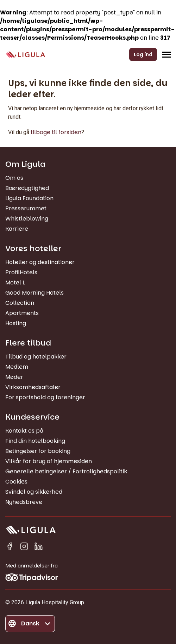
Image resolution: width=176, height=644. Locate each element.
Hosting (16, 323)
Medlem (17, 367)
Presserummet (26, 208)
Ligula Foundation (29, 198)
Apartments (22, 313)
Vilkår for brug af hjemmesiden (49, 461)
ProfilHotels (21, 272)
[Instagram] (24, 548)
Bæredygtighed (27, 188)
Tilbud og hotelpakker (36, 357)
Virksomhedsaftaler (33, 387)
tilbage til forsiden (56, 132)
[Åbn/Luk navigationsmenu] (166, 54)
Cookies (16, 482)
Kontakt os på (24, 431)
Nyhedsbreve (24, 502)
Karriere (17, 229)
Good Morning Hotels (34, 293)
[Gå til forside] (25, 55)
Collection (20, 303)
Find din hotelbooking (35, 441)
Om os (14, 178)
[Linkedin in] (39, 548)
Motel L (15, 282)
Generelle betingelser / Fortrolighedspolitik (66, 471)
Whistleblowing (27, 219)
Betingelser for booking (38, 451)
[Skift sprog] (30, 624)
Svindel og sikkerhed (34, 492)
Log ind (143, 54)
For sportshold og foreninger (45, 397)
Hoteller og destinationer (40, 262)
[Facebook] (10, 548)
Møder (14, 377)
